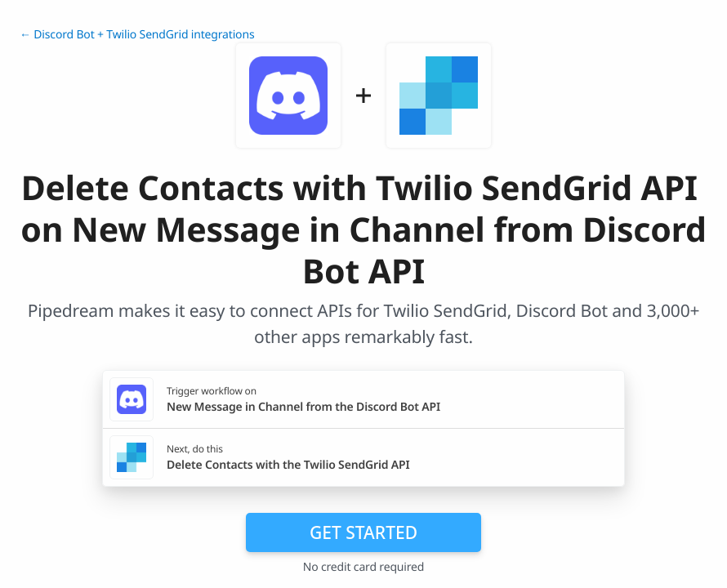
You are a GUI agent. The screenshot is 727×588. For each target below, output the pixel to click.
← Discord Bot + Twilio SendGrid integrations (137, 35)
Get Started (363, 532)
